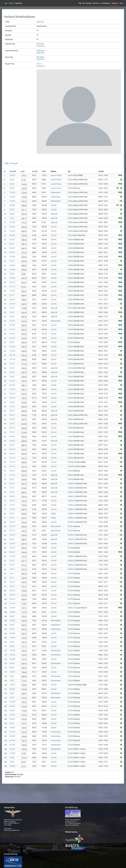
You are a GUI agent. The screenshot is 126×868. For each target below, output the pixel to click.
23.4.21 (12, 252)
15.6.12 (12, 535)
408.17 (24, 386)
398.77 (24, 390)
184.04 (24, 377)
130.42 (24, 398)
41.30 (24, 180)
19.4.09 (12, 638)
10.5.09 (12, 621)
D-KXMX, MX (72, 462)
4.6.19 (12, 317)
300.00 (24, 471)
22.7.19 (12, 282)
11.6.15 (12, 475)
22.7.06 (12, 745)
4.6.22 (12, 214)
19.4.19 (12, 334)
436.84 (24, 480)
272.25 (24, 595)
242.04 (24, 356)
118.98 (24, 308)
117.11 (24, 647)
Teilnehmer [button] (115, 3)
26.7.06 (12, 736)
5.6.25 (12, 184)
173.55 (24, 758)
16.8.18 (12, 351)
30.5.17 (12, 411)
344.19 (24, 582)
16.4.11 (12, 586)
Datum (13, 171)
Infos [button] (122, 3)
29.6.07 (12, 689)
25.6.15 (12, 471)
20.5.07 (12, 711)
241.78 (24, 570)
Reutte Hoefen (56, 526)
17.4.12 (12, 556)
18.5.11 (12, 565)
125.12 (24, 702)
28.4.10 (12, 599)
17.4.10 (12, 603)
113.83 (24, 711)
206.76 (24, 244)
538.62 (24, 206)
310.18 (24, 467)
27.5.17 (12, 419)
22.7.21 (12, 240)
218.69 (24, 685)
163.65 (24, 732)
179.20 (24, 505)
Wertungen (89, 3)
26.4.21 (12, 248)
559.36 (24, 261)
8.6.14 (12, 484)
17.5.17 (12, 424)
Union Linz (40, 22)
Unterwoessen (56, 651)
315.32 (24, 715)
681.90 (24, 317)
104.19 (24, 531)
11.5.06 (12, 753)
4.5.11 (12, 574)
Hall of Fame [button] (96, 3)
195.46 (24, 236)
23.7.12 (12, 531)
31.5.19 (12, 321)
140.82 (24, 672)
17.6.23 (12, 193)
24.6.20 (12, 265)
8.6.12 (12, 539)
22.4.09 (12, 633)
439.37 (24, 304)
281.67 (24, 283)
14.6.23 (12, 197)
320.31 (24, 518)
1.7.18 (12, 364)
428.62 (24, 270)
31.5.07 (12, 702)
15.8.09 (12, 612)
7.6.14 (12, 488)
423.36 (24, 257)
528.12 (24, 373)
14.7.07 (12, 685)
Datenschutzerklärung (12, 830)
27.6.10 (12, 595)
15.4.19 (12, 338)
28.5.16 (12, 441)
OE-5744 (71, 235)
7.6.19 (12, 312)
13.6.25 (12, 175)
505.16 (24, 484)
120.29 (24, 651)
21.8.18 (12, 347)
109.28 (24, 689)
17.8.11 (12, 561)
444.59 (24, 411)
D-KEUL (70, 180)
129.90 (24, 745)
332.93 (24, 381)
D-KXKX (71, 240)
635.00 (24, 360)
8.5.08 (12, 668)
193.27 (24, 617)
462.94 (24, 454)
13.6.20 (12, 270)
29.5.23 (12, 205)
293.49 (24, 527)
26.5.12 (12, 544)
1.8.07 (12, 681)
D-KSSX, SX (72, 484)
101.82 (24, 655)
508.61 (24, 493)
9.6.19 (12, 308)
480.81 (24, 266)
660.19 (24, 544)
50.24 (24, 767)
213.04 (24, 433)
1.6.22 (12, 218)
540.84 (24, 227)
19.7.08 (12, 651)
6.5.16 (12, 445)
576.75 (24, 458)
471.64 (24, 364)
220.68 (24, 553)
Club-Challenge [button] (106, 3)
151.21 (24, 587)
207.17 (24, 561)
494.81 (24, 600)
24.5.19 (12, 325)
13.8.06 (12, 728)
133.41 (24, 741)
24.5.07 (12, 706)
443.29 (24, 231)
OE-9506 (71, 175)
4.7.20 (12, 261)
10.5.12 (12, 548)
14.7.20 (12, 257)
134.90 (24, 184)
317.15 (24, 608)
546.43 (24, 240)
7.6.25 (12, 180)
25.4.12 (12, 552)
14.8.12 (12, 522)
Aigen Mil (54, 214)
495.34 (24, 668)
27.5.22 (12, 222)
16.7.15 (12, 462)
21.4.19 (12, 330)
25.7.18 (12, 355)
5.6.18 (12, 372)
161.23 (24, 660)
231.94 (24, 394)
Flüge (80, 3)
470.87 (24, 548)
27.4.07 (12, 715)
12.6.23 (12, 201)
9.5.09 (12, 625)
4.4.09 (12, 642)
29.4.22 (12, 235)
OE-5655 (71, 749)
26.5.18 (12, 381)
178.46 (24, 591)
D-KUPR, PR (72, 685)
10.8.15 (12, 454)
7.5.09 (12, 629)
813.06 (24, 488)
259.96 (24, 407)
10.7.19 (12, 291)
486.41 (24, 445)
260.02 (24, 338)
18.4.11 (12, 582)
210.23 (24, 321)
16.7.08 (12, 655)
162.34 (24, 501)
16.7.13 (12, 505)
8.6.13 (12, 514)
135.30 (24, 737)
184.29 (24, 578)
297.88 (24, 424)
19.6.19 (12, 304)
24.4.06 (12, 766)
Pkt (44, 171)
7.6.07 (12, 698)
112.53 (24, 612)
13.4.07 (12, 719)
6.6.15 (12, 479)
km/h (35, 171)
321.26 (24, 497)
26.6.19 (12, 300)
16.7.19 (12, 287)
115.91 (24, 681)
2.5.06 (12, 758)
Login (11, 3)
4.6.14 (12, 492)
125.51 (24, 728)
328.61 (24, 694)
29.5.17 (12, 415)
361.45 (24, 313)
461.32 (24, 334)
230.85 (24, 441)
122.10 (24, 642)
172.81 (24, 604)
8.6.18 (12, 368)
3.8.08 (12, 646)
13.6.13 (12, 509)
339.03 (24, 214)
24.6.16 (12, 437)
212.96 (24, 403)
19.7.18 (12, 359)
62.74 (24, 762)
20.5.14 (12, 501)
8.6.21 (12, 244)
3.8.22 (12, 210)
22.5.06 (12, 749)
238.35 (24, 347)
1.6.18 (12, 377)
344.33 (24, 630)
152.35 (24, 638)
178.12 (24, 557)
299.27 (24, 634)
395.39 (24, 326)
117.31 (24, 223)
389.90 (24, 664)
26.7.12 (12, 526)
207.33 (24, 475)
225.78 (24, 343)
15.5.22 (12, 231)
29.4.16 (12, 449)
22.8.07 (12, 672)
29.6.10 (12, 591)
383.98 (24, 677)
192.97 (24, 724)
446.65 (24, 428)
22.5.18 (12, 385)
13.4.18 (12, 398)
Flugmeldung (18, 3)
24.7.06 (12, 740)
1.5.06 (12, 762)
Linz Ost (54, 205)
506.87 (24, 514)
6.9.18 (12, 342)
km (23, 171)
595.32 (24, 463)
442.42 (24, 574)
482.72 (24, 249)
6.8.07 (12, 676)
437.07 (24, 420)
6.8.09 (12, 616)
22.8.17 (12, 402)
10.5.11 (12, 569)
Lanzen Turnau (56, 175)
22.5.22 (12, 227)
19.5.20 (12, 278)
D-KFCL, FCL (72, 608)
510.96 (24, 197)
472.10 (24, 253)
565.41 (24, 291)
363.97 (24, 296)
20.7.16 (12, 428)
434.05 (24, 450)
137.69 (24, 193)
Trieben (53, 514)
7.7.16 (12, 432)
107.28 (24, 719)
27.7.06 (12, 732)
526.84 (24, 535)
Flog (84, 3)
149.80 (24, 749)
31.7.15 (12, 458)
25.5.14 (12, 496)
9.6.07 (12, 693)
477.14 (24, 565)
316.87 (24, 707)
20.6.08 (12, 659)
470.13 (24, 201)
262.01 (24, 625)
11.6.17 (12, 407)
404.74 (24, 510)
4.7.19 (12, 295)
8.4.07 (12, 723)
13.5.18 (12, 389)
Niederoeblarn (56, 193)
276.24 (24, 523)
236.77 (24, 219)
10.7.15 (12, 466)
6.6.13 (12, 518)
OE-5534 (71, 188)
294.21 (24, 300)
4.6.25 (12, 188)
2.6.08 (12, 663)
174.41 (24, 176)
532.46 (24, 351)
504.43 (24, 416)
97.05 (24, 754)
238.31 (24, 540)
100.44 (24, 189)
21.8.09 (12, 608)
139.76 (24, 368)
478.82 (24, 621)
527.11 (24, 210)
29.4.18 (12, 394)
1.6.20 (12, 274)
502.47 (24, 330)
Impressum (8, 829)
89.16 (24, 287)
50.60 (24, 274)
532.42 (24, 437)
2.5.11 (12, 578)
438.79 (24, 279)
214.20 (24, 698)
